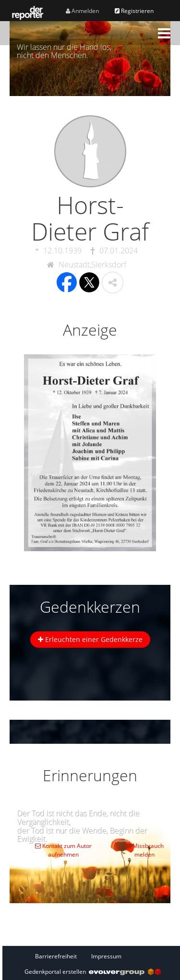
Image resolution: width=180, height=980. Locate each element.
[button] (164, 33)
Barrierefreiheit (56, 956)
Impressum (106, 956)
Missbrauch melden (144, 850)
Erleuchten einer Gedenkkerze (90, 639)
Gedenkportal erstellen (93, 972)
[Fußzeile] (93, 956)
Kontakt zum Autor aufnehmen (63, 850)
